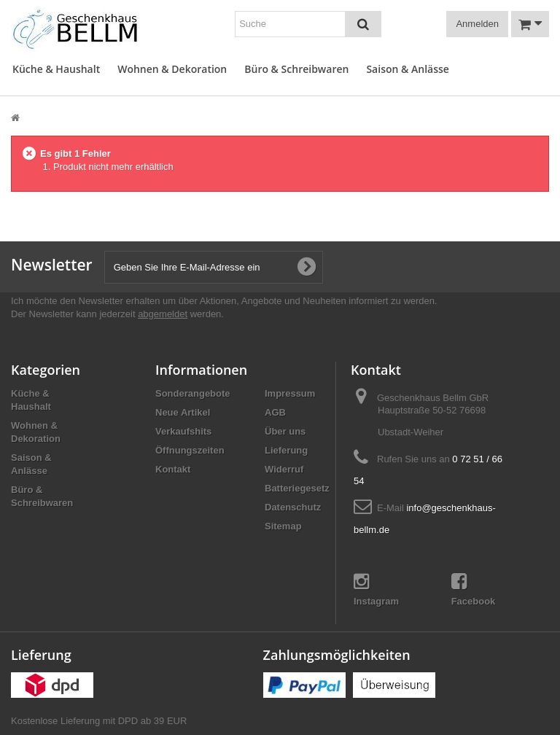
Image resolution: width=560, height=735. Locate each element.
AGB (275, 412)
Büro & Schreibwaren (296, 69)
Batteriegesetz (297, 488)
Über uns (285, 431)
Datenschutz (293, 507)
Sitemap (283, 526)
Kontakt (173, 469)
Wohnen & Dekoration (172, 69)
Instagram (376, 590)
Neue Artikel (183, 412)
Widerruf (284, 469)
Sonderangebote (193, 393)
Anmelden (477, 24)
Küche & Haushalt (56, 69)
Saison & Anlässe (407, 69)
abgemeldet (163, 314)
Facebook (474, 590)
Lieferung (286, 450)
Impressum (290, 393)
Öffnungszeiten (190, 450)
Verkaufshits (183, 431)
